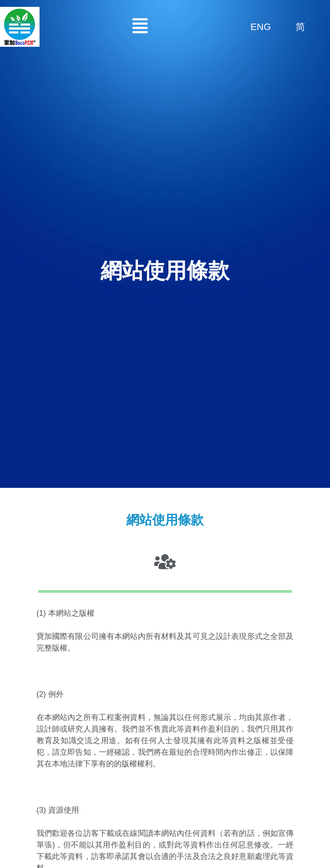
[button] (140, 27)
